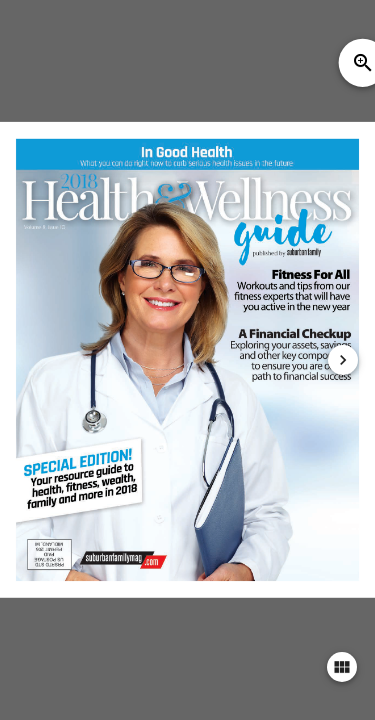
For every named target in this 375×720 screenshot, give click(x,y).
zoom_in (363, 63)
